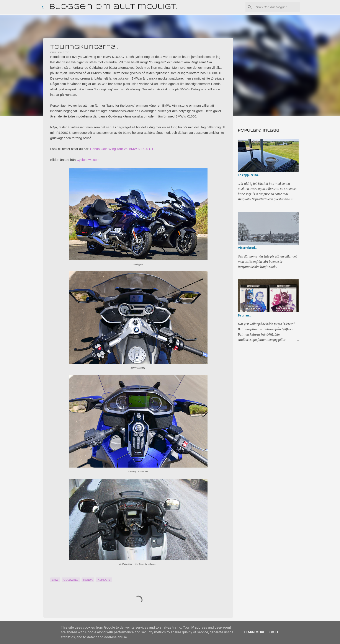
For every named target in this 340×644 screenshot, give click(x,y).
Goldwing (71, 580)
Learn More (254, 632)
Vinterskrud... (247, 248)
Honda (88, 580)
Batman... (244, 315)
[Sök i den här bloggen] (277, 7)
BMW (55, 580)
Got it (275, 632)
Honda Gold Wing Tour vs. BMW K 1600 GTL (123, 149)
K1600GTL (104, 580)
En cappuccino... (249, 175)
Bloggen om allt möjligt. (113, 7)
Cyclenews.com (88, 160)
